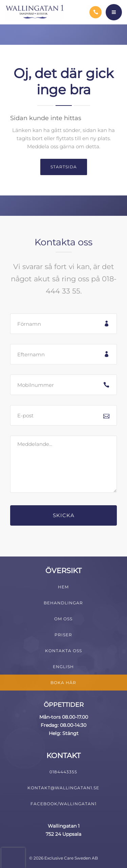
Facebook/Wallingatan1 (63, 804)
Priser (63, 635)
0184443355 (63, 772)
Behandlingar (63, 603)
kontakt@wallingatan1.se (63, 788)
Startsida (64, 167)
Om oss (63, 619)
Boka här (63, 683)
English (63, 667)
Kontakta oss (63, 651)
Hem (63, 587)
